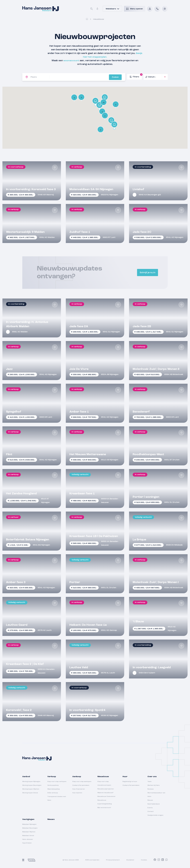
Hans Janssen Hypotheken (28, 841)
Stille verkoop (53, 793)
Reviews (151, 789)
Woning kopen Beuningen (32, 785)
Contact (151, 812)
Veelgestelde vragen (155, 815)
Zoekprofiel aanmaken (81, 785)
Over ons (152, 777)
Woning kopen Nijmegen (31, 782)
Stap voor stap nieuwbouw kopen (104, 783)
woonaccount (71, 61)
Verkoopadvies (53, 785)
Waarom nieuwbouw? (105, 793)
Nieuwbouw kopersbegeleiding (105, 802)
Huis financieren (79, 789)
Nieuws (150, 800)
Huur (125, 777)
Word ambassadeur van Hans (156, 795)
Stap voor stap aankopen (82, 782)
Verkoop (52, 777)
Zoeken (118, 77)
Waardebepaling (53, 789)
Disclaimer (130, 860)
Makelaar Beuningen (30, 828)
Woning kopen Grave (30, 793)
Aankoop (77, 777)
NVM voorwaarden (92, 860)
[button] (101, 130)
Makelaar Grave (28, 836)
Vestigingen (28, 819)
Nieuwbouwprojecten (106, 789)
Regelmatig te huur (130, 782)
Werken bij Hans (154, 785)
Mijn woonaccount (104, 808)
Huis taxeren (77, 793)
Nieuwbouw (103, 777)
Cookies (144, 860)
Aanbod (26, 777)
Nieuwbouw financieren (106, 796)
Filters (136, 76)
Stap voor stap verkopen (57, 782)
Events (150, 808)
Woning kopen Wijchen (31, 789)
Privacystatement (113, 860)
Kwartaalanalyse (154, 804)
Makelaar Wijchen (29, 832)
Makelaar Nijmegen (29, 824)
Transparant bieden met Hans (57, 798)
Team (149, 782)
